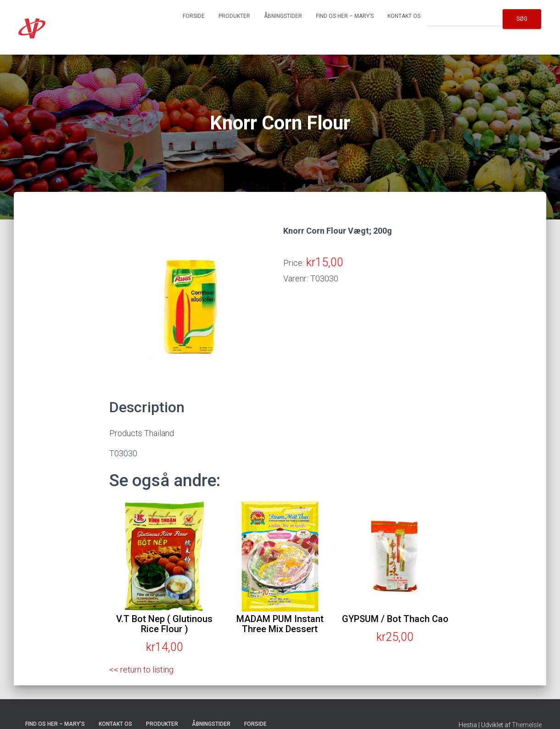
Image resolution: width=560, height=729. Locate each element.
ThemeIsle (527, 725)
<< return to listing (141, 670)
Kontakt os (404, 16)
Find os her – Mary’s (345, 16)
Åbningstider (283, 16)
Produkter (234, 16)
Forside (194, 16)
